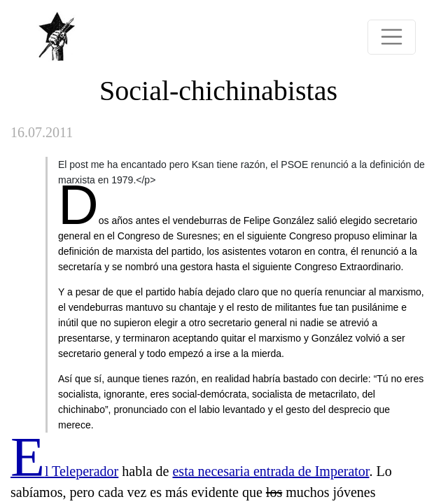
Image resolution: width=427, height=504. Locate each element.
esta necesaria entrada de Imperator (271, 471)
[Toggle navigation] (392, 37)
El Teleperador (64, 471)
